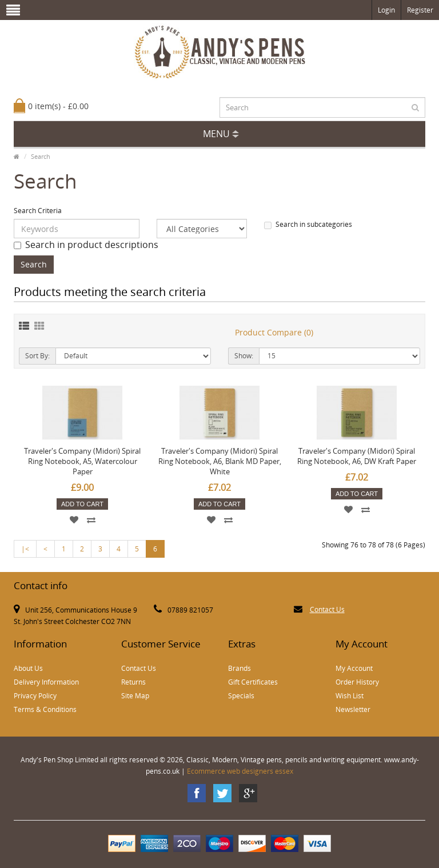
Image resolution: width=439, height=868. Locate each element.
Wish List (350, 696)
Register (420, 10)
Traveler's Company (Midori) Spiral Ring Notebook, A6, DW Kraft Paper (357, 456)
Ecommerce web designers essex (240, 771)
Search (41, 156)
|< (25, 549)
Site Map (135, 696)
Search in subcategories (308, 224)
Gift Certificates (253, 682)
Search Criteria (38, 211)
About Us (28, 668)
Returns (133, 682)
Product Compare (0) (274, 332)
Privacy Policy (35, 696)
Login (386, 10)
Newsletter (353, 709)
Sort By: (37, 356)
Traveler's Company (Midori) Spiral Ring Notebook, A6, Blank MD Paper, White (220, 461)
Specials (241, 696)
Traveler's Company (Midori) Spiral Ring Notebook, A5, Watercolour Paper (82, 461)
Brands (240, 668)
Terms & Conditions (45, 709)
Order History (357, 682)
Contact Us (327, 609)
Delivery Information (46, 682)
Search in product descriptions (86, 245)
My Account (354, 668)
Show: (244, 356)
